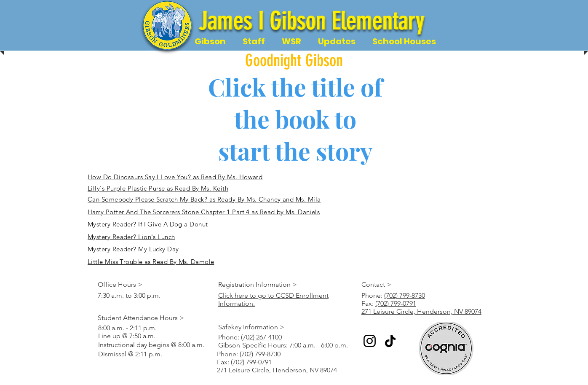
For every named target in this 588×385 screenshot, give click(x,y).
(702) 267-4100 (261, 337)
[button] (210, 42)
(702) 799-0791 (396, 303)
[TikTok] (390, 341)
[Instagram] (370, 341)
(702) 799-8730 (405, 295)
